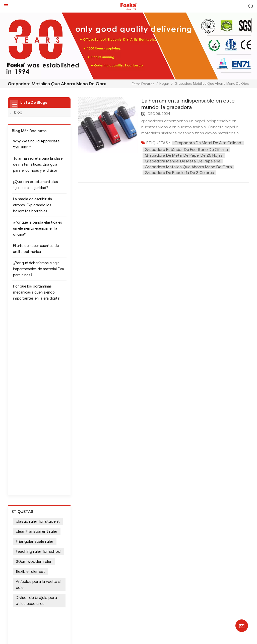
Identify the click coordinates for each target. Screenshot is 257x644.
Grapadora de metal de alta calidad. (208, 143)
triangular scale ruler (35, 361)
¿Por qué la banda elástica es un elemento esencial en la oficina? (38, 231)
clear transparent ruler (37, 351)
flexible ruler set (30, 391)
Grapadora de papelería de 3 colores (179, 173)
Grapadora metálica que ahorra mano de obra (188, 167)
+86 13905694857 (46, 550)
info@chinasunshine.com (70, 540)
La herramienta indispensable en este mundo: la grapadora (188, 104)
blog (18, 112)
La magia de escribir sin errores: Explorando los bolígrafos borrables (33, 208)
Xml (38, 637)
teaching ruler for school (39, 371)
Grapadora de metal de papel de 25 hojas (184, 155)
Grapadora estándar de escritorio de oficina (186, 150)
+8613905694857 (65, 531)
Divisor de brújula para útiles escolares (36, 420)
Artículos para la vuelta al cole (39, 404)
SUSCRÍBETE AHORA (128, 613)
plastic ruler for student (38, 341)
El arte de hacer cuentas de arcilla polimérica (36, 251)
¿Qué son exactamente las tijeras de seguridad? (36, 188)
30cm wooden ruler (34, 381)
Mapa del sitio (19, 637)
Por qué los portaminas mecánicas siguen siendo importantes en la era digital (37, 295)
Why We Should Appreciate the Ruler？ (36, 147)
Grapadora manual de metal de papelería (183, 161)
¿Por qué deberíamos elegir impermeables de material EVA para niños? (39, 272)
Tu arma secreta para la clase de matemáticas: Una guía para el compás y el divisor (38, 167)
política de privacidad (64, 637)
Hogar (164, 83)
